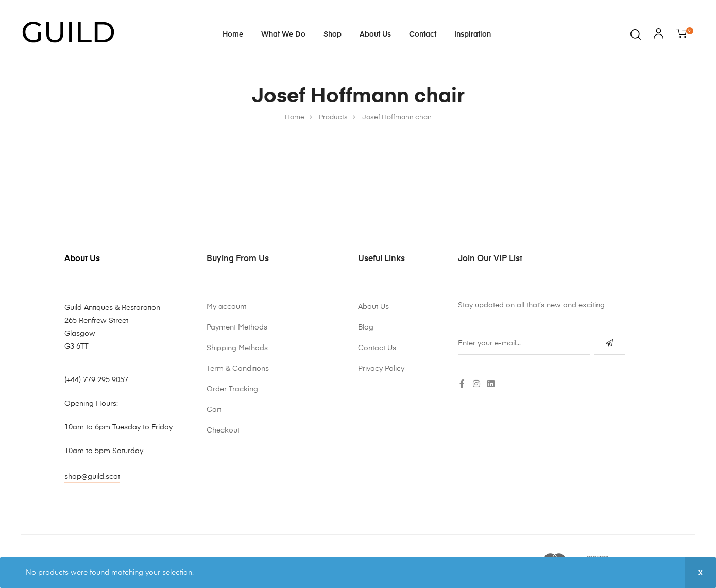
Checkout (223, 430)
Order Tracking (232, 389)
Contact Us (377, 348)
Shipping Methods (237, 348)
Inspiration (473, 34)
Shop (333, 34)
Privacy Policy (381, 369)
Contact (423, 34)
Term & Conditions (238, 369)
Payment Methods (237, 327)
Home (233, 34)
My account (226, 307)
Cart (214, 410)
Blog (366, 327)
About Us (375, 34)
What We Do (283, 34)
